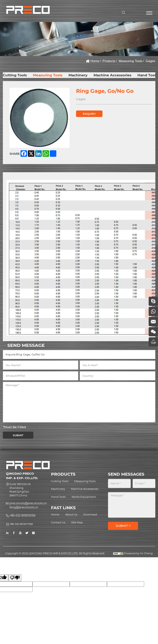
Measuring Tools (131, 61)
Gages (150, 61)
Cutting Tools (15, 75)
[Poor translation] (15, 578)
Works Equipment (84, 497)
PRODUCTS (63, 474)
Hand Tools (148, 75)
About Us (71, 514)
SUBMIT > (123, 526)
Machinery (78, 75)
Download (90, 514)
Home (95, 61)
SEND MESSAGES (126, 474)
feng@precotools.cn (24, 507)
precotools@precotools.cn (28, 503)
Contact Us (58, 522)
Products (109, 61)
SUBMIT (18, 435)
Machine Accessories (112, 75)
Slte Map (77, 522)
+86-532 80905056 (22, 515)
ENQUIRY (89, 114)
